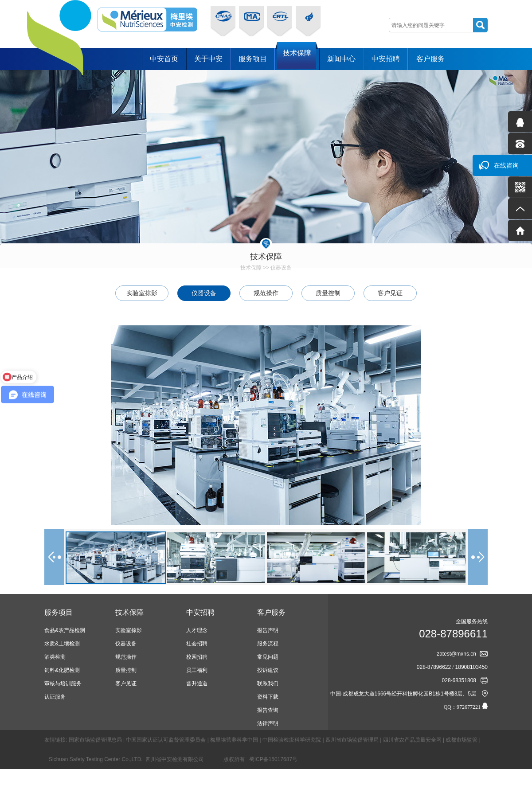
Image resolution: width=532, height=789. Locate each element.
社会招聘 (197, 644)
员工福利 (197, 670)
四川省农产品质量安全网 (412, 740)
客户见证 (390, 293)
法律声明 (268, 723)
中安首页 (164, 59)
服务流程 (268, 644)
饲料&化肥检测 (62, 670)
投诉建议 (268, 670)
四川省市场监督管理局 (352, 740)
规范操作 (266, 293)
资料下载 (268, 697)
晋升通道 (197, 684)
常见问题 (268, 657)
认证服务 (55, 697)
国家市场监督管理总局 (95, 740)
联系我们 (268, 684)
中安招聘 (386, 59)
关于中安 (208, 59)
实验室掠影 (142, 293)
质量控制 (328, 293)
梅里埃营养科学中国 (234, 740)
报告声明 (268, 630)
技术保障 (297, 58)
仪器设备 (281, 268)
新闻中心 (341, 59)
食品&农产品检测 (65, 630)
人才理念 (197, 630)
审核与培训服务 (63, 684)
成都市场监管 (462, 740)
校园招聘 (197, 657)
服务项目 (253, 59)
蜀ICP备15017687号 (273, 759)
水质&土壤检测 (62, 644)
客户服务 (430, 59)
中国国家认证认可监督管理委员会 (166, 740)
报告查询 (268, 710)
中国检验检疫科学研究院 (292, 740)
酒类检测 (55, 657)
